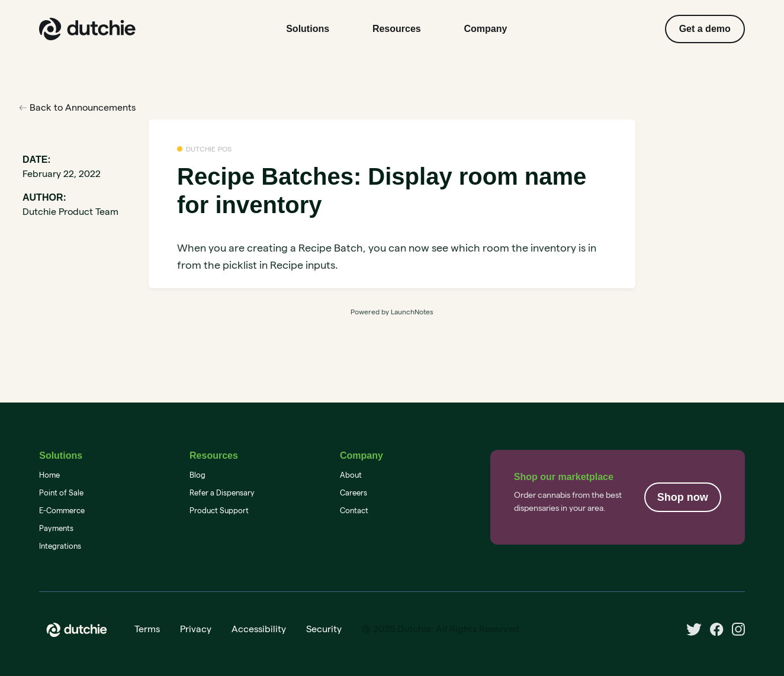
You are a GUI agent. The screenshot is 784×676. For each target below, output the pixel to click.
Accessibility (259, 629)
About (351, 475)
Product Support (219, 510)
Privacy (196, 629)
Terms (147, 629)
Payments (56, 528)
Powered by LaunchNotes (392, 312)
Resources (397, 29)
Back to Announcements (77, 107)
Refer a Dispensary (222, 492)
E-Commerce (62, 510)
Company (486, 29)
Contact (354, 510)
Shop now (683, 497)
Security (324, 629)
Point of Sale (61, 492)
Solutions (308, 29)
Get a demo (705, 29)
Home (49, 475)
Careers (354, 492)
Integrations (60, 546)
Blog (197, 475)
